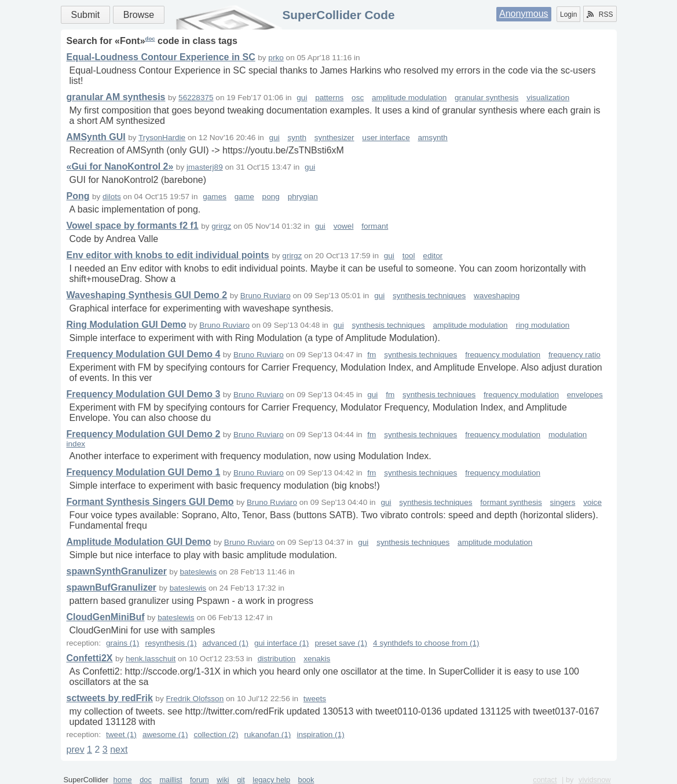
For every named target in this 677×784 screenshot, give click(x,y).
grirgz (221, 226)
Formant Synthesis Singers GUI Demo (150, 502)
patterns (329, 98)
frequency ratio (574, 355)
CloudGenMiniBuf (106, 617)
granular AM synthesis (116, 97)
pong (271, 197)
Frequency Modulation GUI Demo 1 (144, 472)
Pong (78, 196)
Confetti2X (90, 658)
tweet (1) (121, 734)
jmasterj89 (205, 167)
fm (372, 355)
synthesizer (334, 138)
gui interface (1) (281, 643)
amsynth (432, 138)
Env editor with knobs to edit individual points (168, 255)
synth (297, 138)
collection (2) (216, 734)
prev (76, 750)
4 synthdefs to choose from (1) (426, 643)
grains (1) (122, 643)
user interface (386, 138)
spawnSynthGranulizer (117, 571)
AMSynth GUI (96, 137)
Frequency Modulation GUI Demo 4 (144, 354)
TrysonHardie (162, 138)
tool (409, 256)
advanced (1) (226, 643)
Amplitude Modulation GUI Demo (139, 542)
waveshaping (497, 296)
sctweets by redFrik (110, 698)
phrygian (303, 197)
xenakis (317, 659)
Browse (139, 15)
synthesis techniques (429, 296)
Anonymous (524, 14)
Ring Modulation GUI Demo (127, 325)
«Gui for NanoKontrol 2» (120, 166)
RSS (600, 14)
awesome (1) (165, 734)
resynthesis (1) (171, 643)
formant (375, 226)
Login (568, 14)
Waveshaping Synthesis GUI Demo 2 (147, 295)
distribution (277, 659)
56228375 (196, 98)
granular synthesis (486, 98)
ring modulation (542, 325)
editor (433, 256)
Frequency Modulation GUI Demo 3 (144, 394)
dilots (112, 197)
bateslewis (198, 572)
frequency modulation (503, 355)
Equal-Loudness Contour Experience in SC (161, 57)
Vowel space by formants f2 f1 (133, 226)
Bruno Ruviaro (266, 296)
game (244, 197)
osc (358, 98)
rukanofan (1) (268, 734)
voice (592, 502)
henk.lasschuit (151, 659)
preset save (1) (341, 643)
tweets (315, 699)
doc (150, 39)
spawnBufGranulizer (112, 587)
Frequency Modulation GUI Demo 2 (144, 434)
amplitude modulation (409, 98)
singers (563, 502)
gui (302, 98)
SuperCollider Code (338, 15)
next (119, 750)
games (215, 197)
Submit (86, 15)
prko (276, 58)
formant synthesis (511, 502)
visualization (548, 98)
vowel (344, 226)
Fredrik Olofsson (195, 699)
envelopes (585, 395)
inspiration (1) (320, 734)
